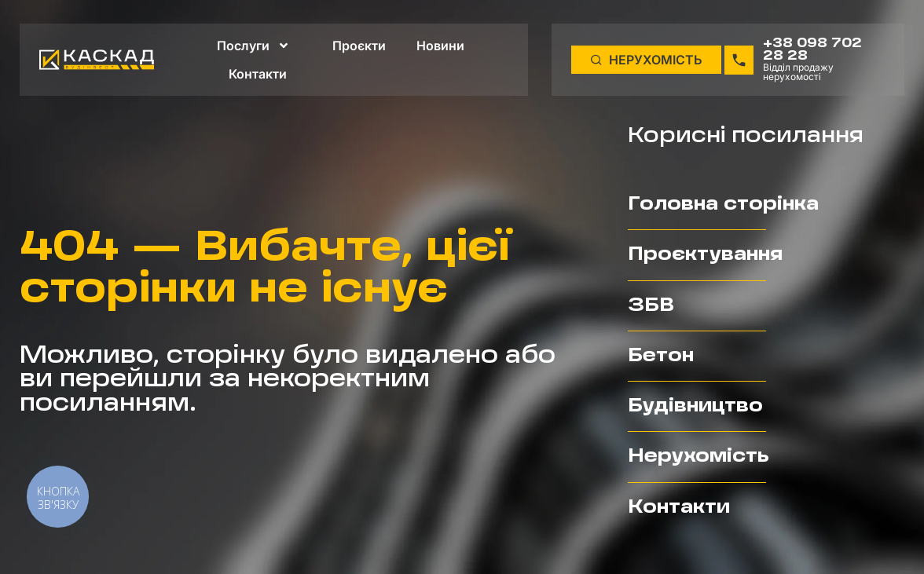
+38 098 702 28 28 (812, 49)
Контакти (258, 73)
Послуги (253, 45)
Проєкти (359, 45)
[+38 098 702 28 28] (739, 59)
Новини (440, 45)
